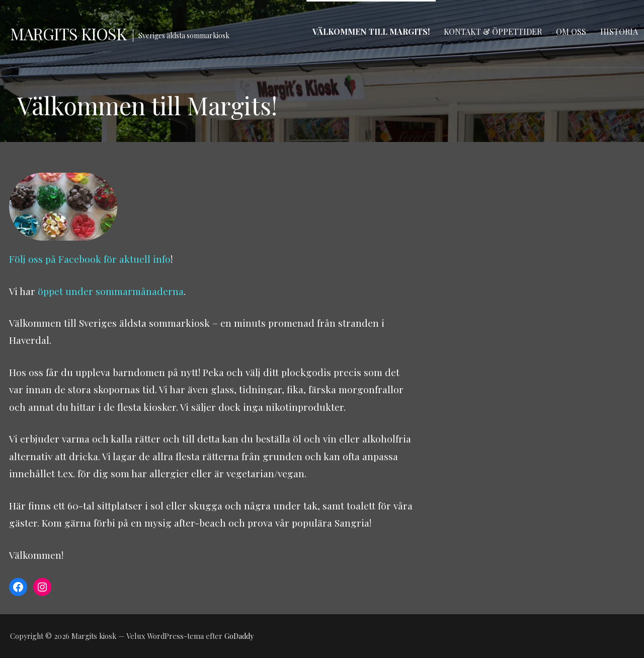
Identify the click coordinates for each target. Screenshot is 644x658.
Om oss (571, 31)
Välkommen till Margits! (371, 31)
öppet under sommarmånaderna (111, 291)
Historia (619, 31)
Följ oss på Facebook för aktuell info (90, 259)
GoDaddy (239, 636)
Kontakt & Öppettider (493, 31)
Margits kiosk (68, 33)
